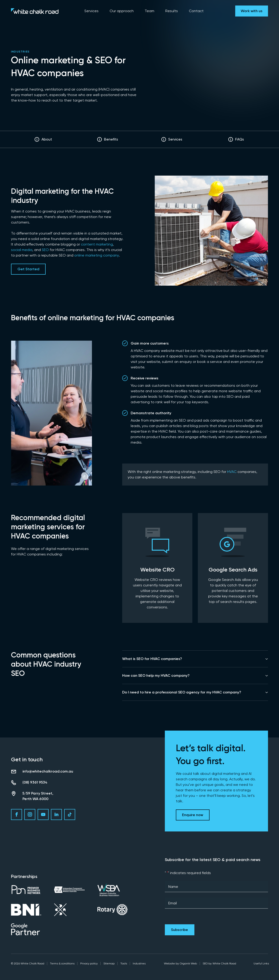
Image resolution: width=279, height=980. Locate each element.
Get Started (28, 269)
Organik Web (188, 963)
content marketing (97, 244)
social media (22, 250)
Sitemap (109, 963)
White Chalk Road (224, 963)
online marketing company (97, 255)
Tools (124, 963)
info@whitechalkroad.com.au (48, 771)
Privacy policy (89, 963)
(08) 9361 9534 (35, 782)
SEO (45, 250)
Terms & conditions (62, 963)
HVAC (232, 472)
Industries (20, 52)
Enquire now (193, 815)
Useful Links (261, 963)
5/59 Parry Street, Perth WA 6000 (38, 796)
